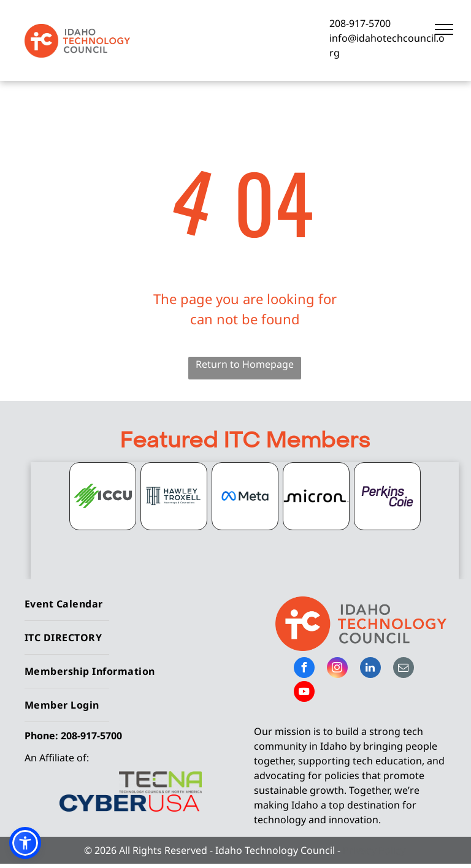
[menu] (444, 29)
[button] (25, 843)
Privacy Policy (374, 850)
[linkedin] (370, 669)
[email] (404, 669)
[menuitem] (125, 604)
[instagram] (337, 669)
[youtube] (304, 693)
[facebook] (304, 669)
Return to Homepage (245, 364)
